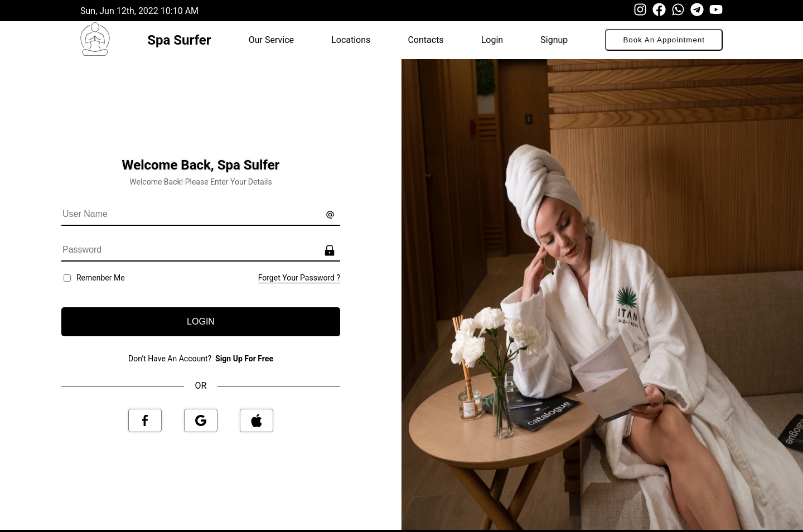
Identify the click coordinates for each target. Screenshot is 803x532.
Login (492, 40)
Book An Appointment (664, 40)
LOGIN (201, 321)
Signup (554, 40)
